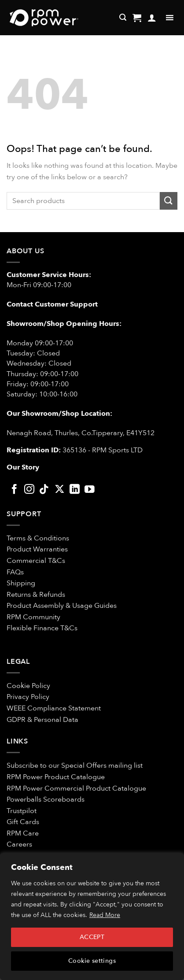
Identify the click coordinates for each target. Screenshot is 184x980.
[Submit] (169, 201)
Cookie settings (92, 961)
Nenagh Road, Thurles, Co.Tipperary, (66, 433)
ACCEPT (92, 937)
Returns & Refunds (36, 595)
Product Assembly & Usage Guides (62, 606)
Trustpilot (22, 811)
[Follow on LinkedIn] (75, 490)
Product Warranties (37, 549)
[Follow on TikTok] (44, 490)
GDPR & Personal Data (42, 720)
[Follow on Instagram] (29, 490)
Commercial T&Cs (36, 561)
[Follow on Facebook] (14, 490)
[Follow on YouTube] (90, 490)
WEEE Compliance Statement (54, 708)
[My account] (152, 18)
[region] (92, 917)
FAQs (15, 572)
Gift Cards (23, 822)
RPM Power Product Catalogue (56, 777)
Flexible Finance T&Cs (42, 628)
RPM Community (33, 617)
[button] (137, 18)
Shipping (21, 583)
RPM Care (23, 833)
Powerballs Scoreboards (46, 799)
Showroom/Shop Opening (53, 324)
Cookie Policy (28, 686)
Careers (19, 844)
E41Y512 (140, 433)
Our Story (23, 467)
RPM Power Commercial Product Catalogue (76, 788)
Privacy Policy (28, 697)
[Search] (123, 17)
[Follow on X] (60, 490)
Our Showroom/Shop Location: (59, 414)
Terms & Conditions (39, 538)
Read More (105, 915)
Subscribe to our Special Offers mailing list (75, 766)
